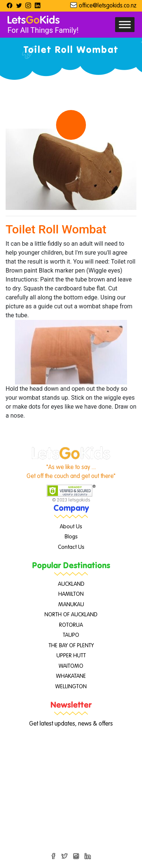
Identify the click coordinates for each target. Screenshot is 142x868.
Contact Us (71, 547)
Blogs (71, 537)
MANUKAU (71, 605)
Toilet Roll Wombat (56, 229)
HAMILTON (71, 594)
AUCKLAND (71, 584)
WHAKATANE (71, 676)
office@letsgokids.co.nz (108, 6)
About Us (71, 527)
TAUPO (71, 635)
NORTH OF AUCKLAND (71, 615)
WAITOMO (71, 666)
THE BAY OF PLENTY (71, 646)
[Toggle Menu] (125, 24)
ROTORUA (71, 625)
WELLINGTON (71, 687)
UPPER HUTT (71, 656)
